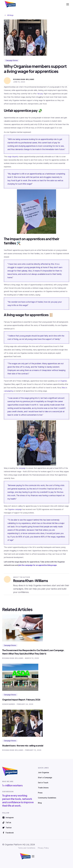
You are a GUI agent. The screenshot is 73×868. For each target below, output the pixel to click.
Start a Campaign (45, 778)
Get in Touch (43, 783)
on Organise (62, 381)
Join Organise (43, 772)
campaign (22, 468)
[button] (67, 4)
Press (40, 793)
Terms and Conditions (27, 848)
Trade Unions (43, 788)
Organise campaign (15, 509)
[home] (10, 4)
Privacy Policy (43, 848)
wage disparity (13, 157)
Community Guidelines (47, 798)
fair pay (40, 94)
